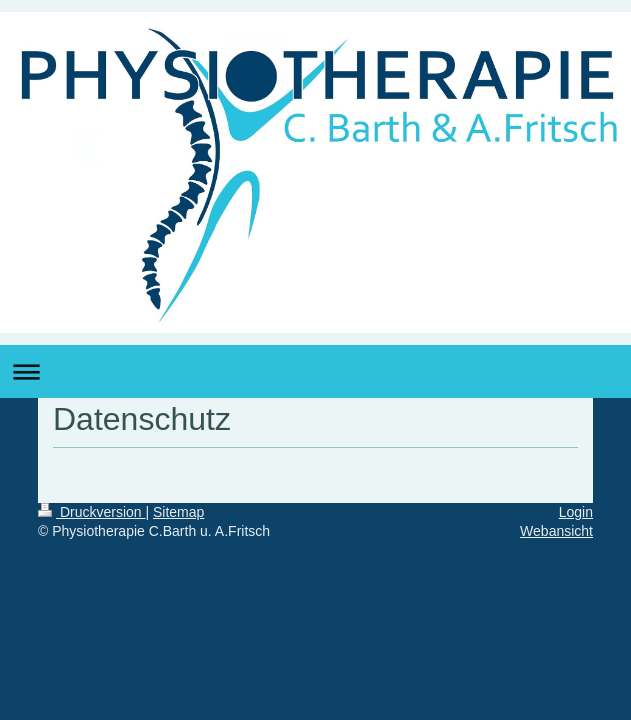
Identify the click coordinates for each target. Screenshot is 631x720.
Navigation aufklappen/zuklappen (315, 371)
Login (576, 512)
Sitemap (178, 512)
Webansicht (556, 531)
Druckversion (91, 512)
